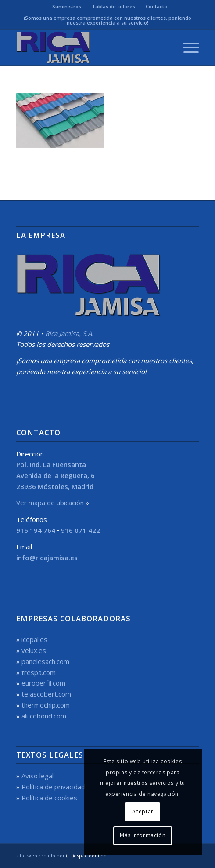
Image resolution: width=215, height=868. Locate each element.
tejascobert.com (46, 694)
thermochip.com (46, 705)
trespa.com (39, 672)
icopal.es (34, 639)
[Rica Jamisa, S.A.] (89, 47)
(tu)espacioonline (86, 855)
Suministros (67, 6)
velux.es (34, 650)
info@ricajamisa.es (47, 558)
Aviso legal (38, 776)
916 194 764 (36, 530)
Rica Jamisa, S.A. (69, 333)
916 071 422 (81, 530)
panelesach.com (45, 661)
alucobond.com (44, 716)
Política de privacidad (53, 787)
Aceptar (143, 811)
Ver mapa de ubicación (50, 503)
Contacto (156, 6)
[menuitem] (67, 7)
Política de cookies (49, 798)
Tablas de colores (113, 6)
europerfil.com (43, 683)
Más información (143, 835)
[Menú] (187, 47)
